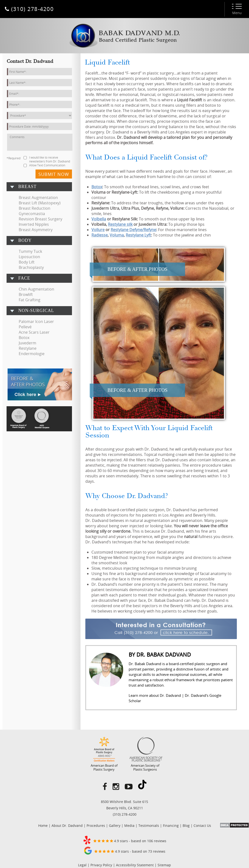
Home (43, 826)
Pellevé (25, 327)
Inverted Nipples (34, 224)
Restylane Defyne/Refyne (133, 230)
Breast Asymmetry (36, 230)
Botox (24, 338)
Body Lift (27, 262)
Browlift (26, 294)
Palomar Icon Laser (36, 321)
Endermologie (32, 354)
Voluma (117, 235)
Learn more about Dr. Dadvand (155, 695)
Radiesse (100, 235)
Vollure (98, 230)
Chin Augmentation (36, 289)
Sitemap (164, 865)
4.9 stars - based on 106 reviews (124, 840)
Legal (82, 865)
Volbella (99, 219)
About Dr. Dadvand (67, 826)
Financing (171, 826)
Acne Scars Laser (34, 332)
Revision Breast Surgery (40, 219)
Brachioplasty (31, 267)
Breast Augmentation (38, 198)
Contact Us (202, 826)
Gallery (115, 826)
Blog (186, 826)
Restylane (28, 348)
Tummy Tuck (30, 251)
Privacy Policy (101, 865)
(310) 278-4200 (125, 814)
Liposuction (29, 257)
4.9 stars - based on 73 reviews (124, 850)
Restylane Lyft (138, 235)
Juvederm (27, 343)
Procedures (96, 826)
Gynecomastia (32, 214)
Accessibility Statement (135, 865)
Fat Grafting (30, 300)
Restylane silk (120, 224)
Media (129, 826)
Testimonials (149, 826)
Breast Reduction (35, 208)
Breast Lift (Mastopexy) (40, 203)
